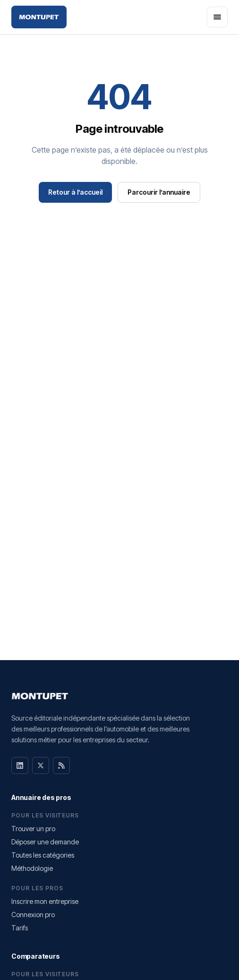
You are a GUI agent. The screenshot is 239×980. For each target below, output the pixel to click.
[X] (41, 765)
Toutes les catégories (43, 855)
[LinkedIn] (20, 765)
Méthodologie (32, 868)
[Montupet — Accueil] (39, 17)
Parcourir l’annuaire (159, 192)
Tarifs (20, 928)
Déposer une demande (45, 842)
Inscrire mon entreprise (45, 901)
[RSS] (61, 765)
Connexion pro (33, 915)
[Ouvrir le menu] (217, 17)
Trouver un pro (33, 829)
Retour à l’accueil (75, 192)
